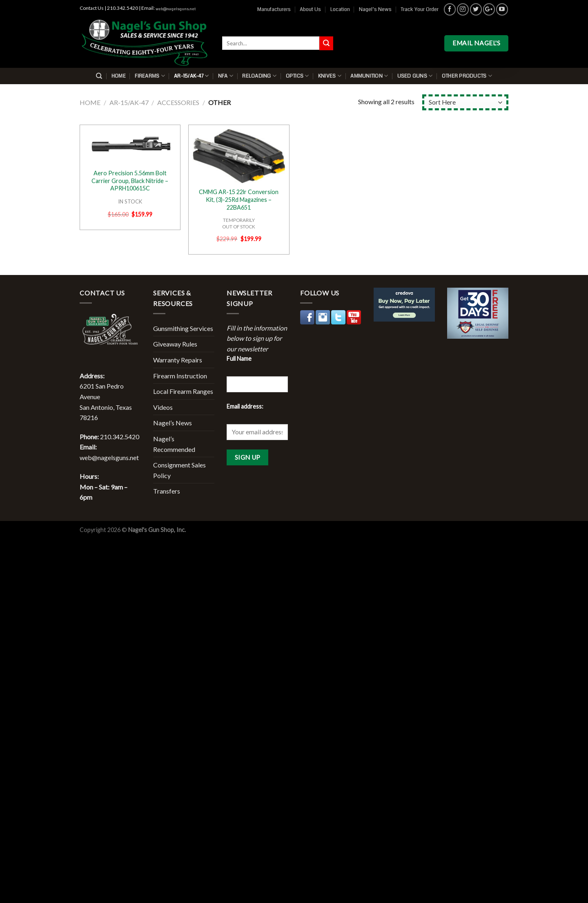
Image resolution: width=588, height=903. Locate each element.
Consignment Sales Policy (179, 470)
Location (340, 9)
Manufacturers (274, 9)
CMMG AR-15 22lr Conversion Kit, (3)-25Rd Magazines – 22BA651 (239, 199)
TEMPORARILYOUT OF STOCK (239, 223)
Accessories (178, 102)
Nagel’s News (375, 9)
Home (119, 76)
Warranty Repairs (178, 360)
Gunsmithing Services (183, 328)
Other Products (467, 76)
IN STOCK (130, 201)
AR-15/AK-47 (191, 76)
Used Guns (415, 76)
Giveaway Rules (175, 344)
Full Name (239, 359)
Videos (163, 407)
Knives (330, 76)
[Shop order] (465, 102)
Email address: (245, 406)
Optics (297, 76)
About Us (310, 9)
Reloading (259, 76)
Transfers (167, 491)
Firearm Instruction (180, 376)
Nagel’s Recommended (174, 444)
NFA (226, 76)
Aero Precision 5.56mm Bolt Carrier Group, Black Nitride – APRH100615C (130, 181)
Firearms (150, 76)
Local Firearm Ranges (183, 391)
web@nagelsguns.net (176, 9)
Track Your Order (420, 9)
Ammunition (369, 76)
